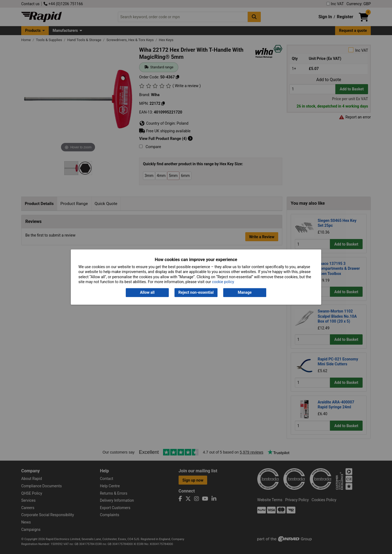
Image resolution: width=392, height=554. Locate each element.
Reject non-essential (196, 293)
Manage (245, 293)
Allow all (147, 293)
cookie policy (223, 282)
